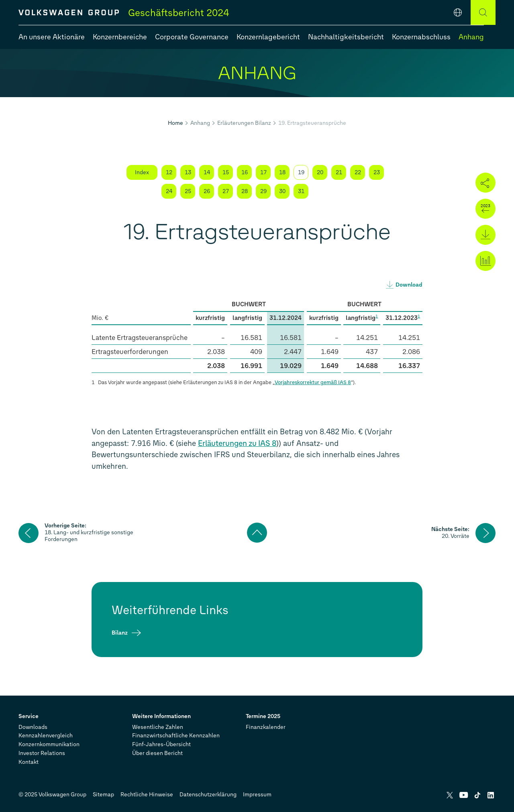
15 (226, 172)
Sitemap (103, 795)
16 (245, 172)
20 (320, 172)
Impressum (257, 795)
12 (169, 172)
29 (263, 191)
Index (142, 172)
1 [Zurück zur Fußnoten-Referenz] (93, 382)
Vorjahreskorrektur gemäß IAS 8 (313, 382)
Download (409, 285)
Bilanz (120, 633)
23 (377, 172)
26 (207, 191)
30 (282, 191)
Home (175, 123)
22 (358, 172)
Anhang (200, 123)
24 (169, 191)
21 (339, 172)
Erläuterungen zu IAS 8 (237, 443)
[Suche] (483, 12)
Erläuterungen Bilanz (244, 123)
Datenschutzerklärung (208, 795)
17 (263, 172)
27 (226, 191)
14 (207, 172)
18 (282, 172)
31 (301, 191)
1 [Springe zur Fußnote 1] (377, 316)
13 (188, 172)
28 (245, 191)
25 (188, 191)
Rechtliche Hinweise (147, 795)
